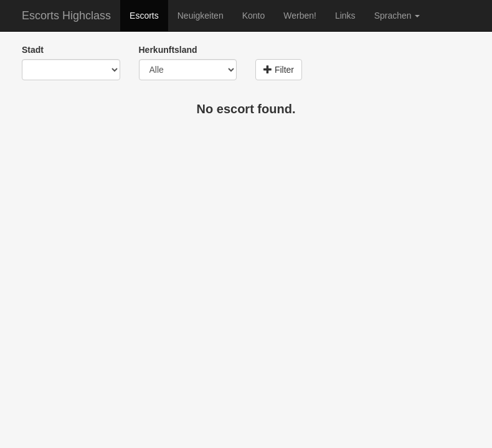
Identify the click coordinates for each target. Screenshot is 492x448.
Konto (254, 16)
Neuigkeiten (201, 16)
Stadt (33, 50)
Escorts (144, 16)
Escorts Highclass (66, 16)
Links (345, 16)
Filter (279, 70)
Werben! (300, 16)
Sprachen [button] (397, 16)
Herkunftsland (168, 50)
